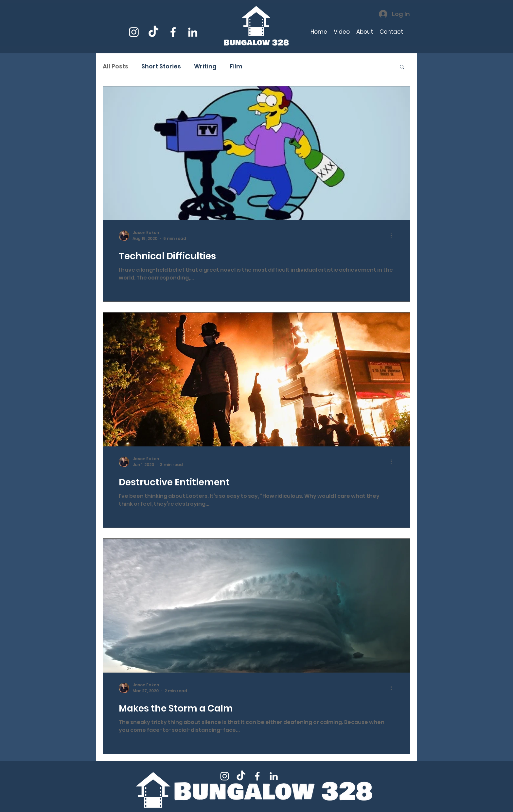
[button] (402, 67)
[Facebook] (173, 32)
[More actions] (393, 236)
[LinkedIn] (193, 32)
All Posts (115, 66)
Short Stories (161, 66)
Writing (205, 66)
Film (236, 66)
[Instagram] (134, 32)
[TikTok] (153, 32)
